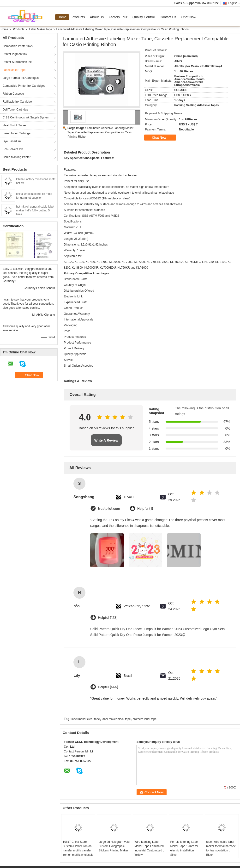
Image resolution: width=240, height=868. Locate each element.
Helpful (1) (145, 509)
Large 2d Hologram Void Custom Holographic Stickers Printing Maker (114, 846)
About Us (97, 17)
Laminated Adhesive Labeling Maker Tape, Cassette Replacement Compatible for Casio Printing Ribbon (100, 132)
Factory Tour (118, 17)
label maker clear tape (86, 719)
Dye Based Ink (12, 141)
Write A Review (106, 440)
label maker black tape (116, 719)
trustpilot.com (109, 509)
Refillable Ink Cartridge (17, 102)
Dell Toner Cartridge (15, 110)
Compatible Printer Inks (18, 46)
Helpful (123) (108, 618)
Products (78, 17)
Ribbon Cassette (13, 94)
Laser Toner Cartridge (17, 133)
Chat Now (189, 17)
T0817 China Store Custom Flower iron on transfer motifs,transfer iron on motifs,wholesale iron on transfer (78, 850)
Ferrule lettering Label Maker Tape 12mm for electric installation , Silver (184, 848)
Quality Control (144, 17)
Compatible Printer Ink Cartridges (24, 86)
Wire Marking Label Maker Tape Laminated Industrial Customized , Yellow (149, 848)
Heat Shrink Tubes (15, 125)
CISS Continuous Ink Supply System (26, 117)
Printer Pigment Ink (15, 54)
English (234, 3)
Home (62, 17)
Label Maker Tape (40, 29)
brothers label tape (145, 719)
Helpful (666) (108, 687)
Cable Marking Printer (17, 157)
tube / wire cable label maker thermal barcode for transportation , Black (221, 848)
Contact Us (168, 17)
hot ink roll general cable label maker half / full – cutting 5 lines (35, 210)
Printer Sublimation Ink (17, 62)
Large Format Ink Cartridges (21, 78)
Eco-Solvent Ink (13, 149)
